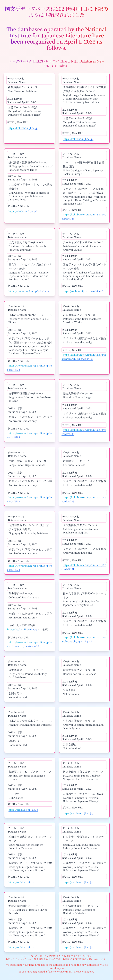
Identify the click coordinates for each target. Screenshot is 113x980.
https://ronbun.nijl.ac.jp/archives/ (83, 291)
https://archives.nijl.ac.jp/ (78, 813)
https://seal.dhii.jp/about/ (22, 629)
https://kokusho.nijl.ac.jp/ (23, 128)
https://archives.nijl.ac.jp (23, 810)
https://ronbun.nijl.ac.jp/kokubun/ (29, 291)
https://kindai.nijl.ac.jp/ (23, 211)
